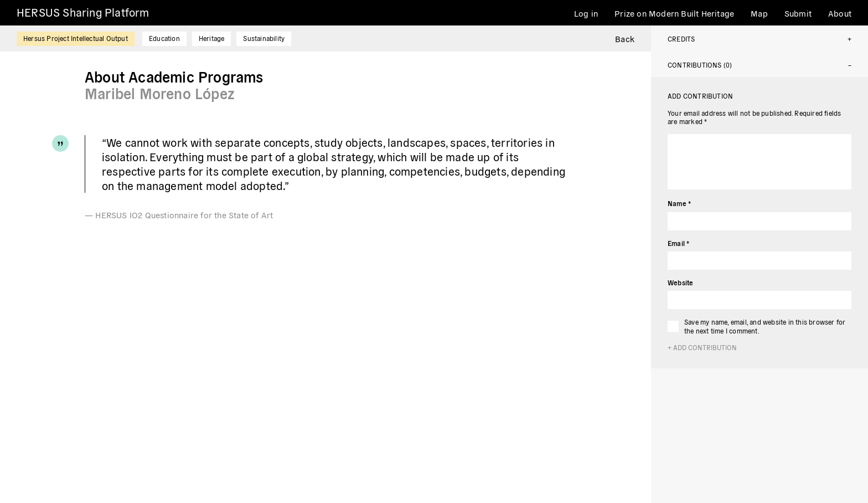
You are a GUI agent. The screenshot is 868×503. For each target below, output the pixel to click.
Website (680, 282)
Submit (798, 13)
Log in (586, 13)
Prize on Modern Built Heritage (674, 13)
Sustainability (264, 38)
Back (625, 39)
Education (164, 38)
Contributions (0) (700, 65)
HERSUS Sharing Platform (83, 12)
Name (679, 203)
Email (678, 243)
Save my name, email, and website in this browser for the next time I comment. (765, 326)
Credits (681, 39)
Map (759, 13)
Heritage (212, 38)
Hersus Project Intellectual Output (76, 38)
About (840, 13)
